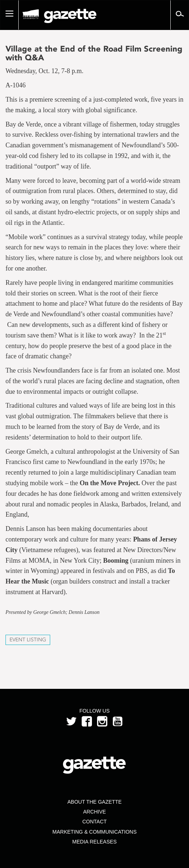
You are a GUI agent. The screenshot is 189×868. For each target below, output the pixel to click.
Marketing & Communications (94, 832)
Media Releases (94, 842)
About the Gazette (94, 802)
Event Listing (28, 640)
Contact (95, 822)
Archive (94, 812)
